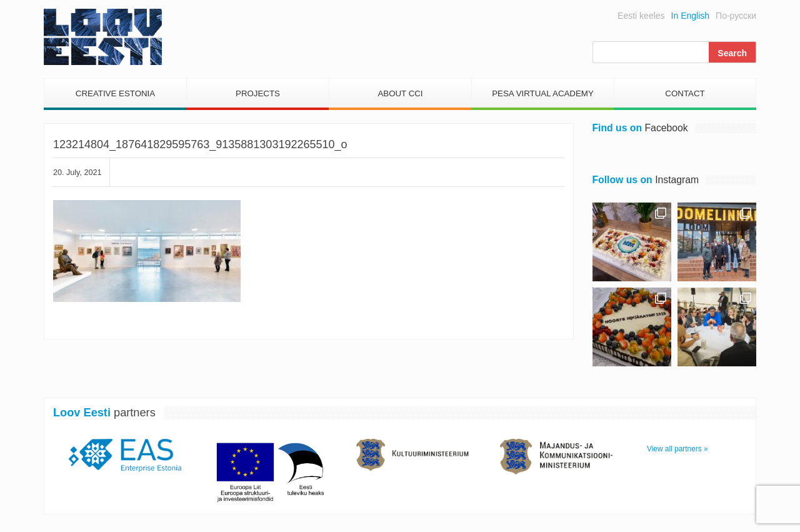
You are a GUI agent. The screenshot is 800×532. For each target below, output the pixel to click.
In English (690, 16)
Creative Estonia (115, 93)
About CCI (400, 93)
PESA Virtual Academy (543, 93)
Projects (258, 93)
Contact (685, 93)
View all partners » (677, 449)
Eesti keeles (641, 16)
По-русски (736, 16)
